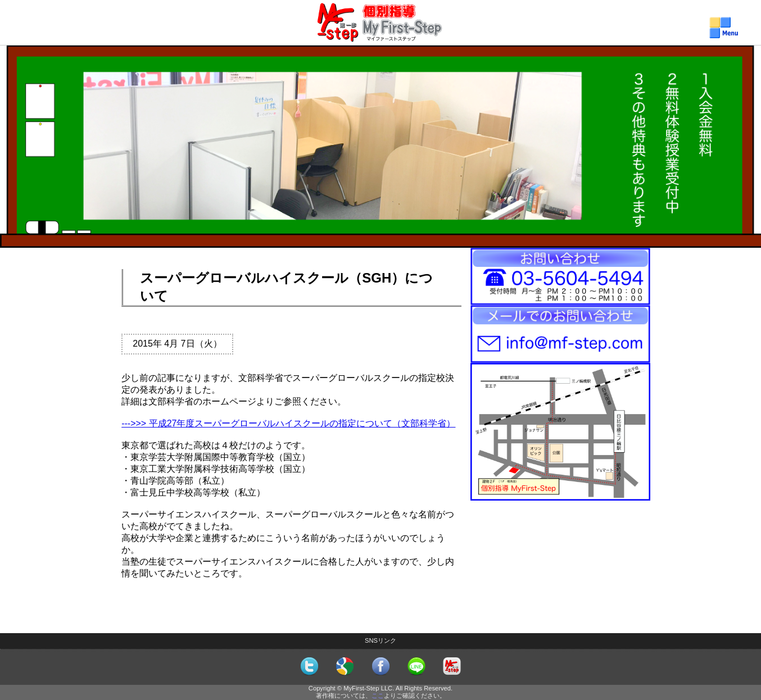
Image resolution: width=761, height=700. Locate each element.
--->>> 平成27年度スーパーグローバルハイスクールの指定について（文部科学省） (288, 423)
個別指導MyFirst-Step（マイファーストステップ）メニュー (381, 34)
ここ (378, 696)
